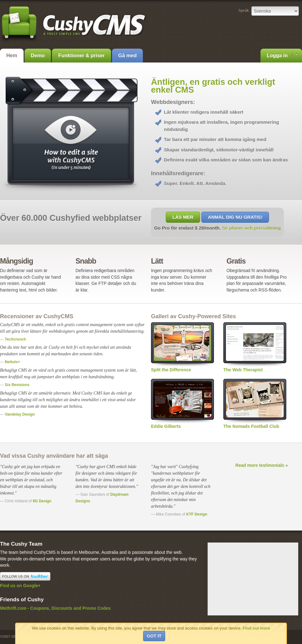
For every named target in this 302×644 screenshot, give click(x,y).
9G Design (42, 501)
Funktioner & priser (81, 55)
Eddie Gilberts (182, 404)
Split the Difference (182, 347)
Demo (38, 55)
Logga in (282, 55)
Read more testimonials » (262, 465)
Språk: (244, 10)
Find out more (256, 628)
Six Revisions (17, 385)
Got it (154, 636)
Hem (12, 55)
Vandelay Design (20, 414)
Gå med (128, 55)
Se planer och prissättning (251, 228)
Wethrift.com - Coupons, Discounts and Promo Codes (55, 608)
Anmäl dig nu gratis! (235, 217)
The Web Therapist (255, 347)
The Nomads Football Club (255, 404)
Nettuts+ (12, 362)
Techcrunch (15, 339)
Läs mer (183, 217)
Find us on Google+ (20, 586)
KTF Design (197, 514)
